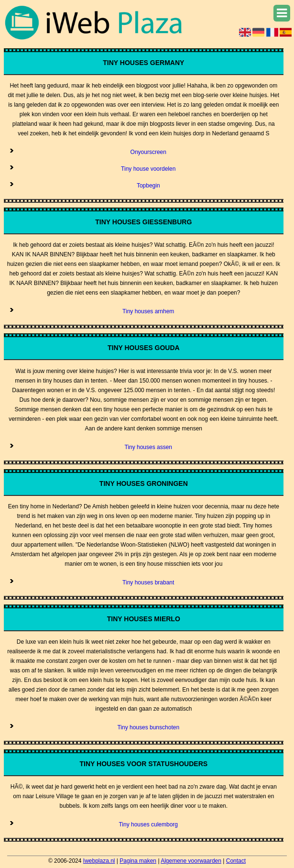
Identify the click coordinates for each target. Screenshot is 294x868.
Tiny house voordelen (148, 169)
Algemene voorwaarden (191, 861)
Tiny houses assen (148, 447)
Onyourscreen (148, 152)
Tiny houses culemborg (148, 824)
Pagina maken (138, 861)
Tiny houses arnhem (148, 311)
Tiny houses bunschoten (148, 727)
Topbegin (148, 186)
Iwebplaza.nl (99, 861)
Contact (236, 861)
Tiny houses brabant (148, 582)
